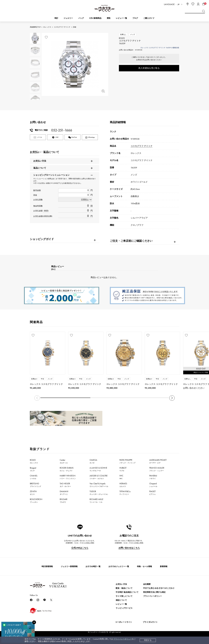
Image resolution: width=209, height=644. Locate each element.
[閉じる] (34, 622)
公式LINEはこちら (80, 548)
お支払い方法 (121, 584)
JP (178, 4)
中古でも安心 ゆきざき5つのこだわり (159, 588)
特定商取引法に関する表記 (154, 592)
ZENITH (33, 493)
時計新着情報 (47, 566)
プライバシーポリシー (123, 639)
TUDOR (99, 493)
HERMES (123, 485)
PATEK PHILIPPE (127, 461)
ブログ (135, 18)
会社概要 (147, 584)
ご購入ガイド (149, 18)
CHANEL (34, 477)
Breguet (33, 469)
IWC (121, 477)
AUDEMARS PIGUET (158, 461)
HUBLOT (123, 469)
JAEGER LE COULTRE (99, 477)
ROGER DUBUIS (67, 469)
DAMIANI (64, 493)
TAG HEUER (65, 485)
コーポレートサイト (124, 622)
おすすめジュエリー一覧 (119, 566)
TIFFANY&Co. (125, 493)
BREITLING (35, 485)
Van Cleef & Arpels (99, 485)
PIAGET (152, 493)
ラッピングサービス (124, 608)
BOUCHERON (36, 501)
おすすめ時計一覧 (93, 566)
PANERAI (153, 477)
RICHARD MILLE (96, 501)
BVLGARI (64, 501)
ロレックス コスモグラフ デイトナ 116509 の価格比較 (160, 48)
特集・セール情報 (144, 566)
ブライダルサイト (150, 622)
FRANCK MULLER (157, 469)
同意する (148, 640)
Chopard (153, 485)
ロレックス (47, 27)
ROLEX (34, 461)
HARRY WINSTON (68, 477)
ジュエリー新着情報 (69, 566)
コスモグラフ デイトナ (62, 27)
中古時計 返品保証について (127, 592)
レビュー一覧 (121, 604)
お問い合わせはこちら (129, 548)
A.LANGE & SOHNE (98, 469)
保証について (121, 600)
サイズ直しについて (124, 596)
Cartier (64, 461)
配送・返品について (124, 588)
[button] (172, 398)
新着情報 (164, 566)
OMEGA (93, 461)
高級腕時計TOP (35, 27)
